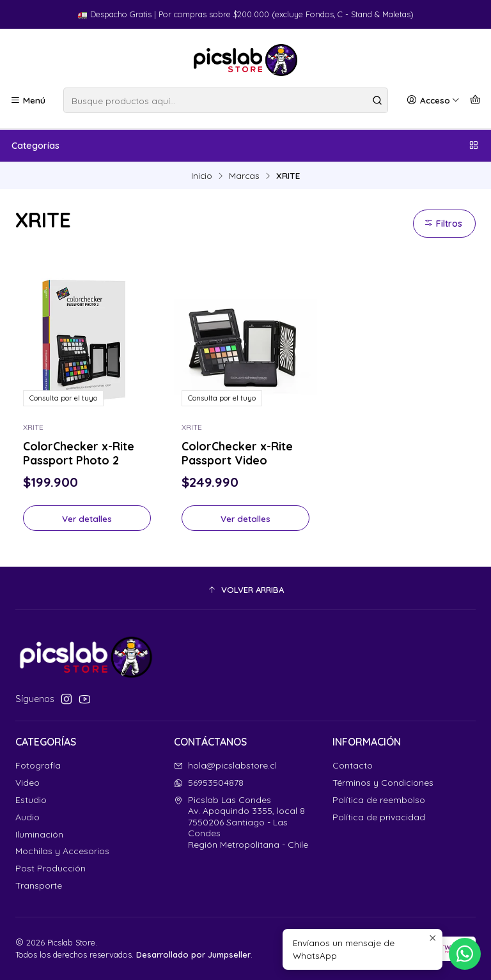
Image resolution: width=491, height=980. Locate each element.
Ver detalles (87, 518)
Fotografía (38, 765)
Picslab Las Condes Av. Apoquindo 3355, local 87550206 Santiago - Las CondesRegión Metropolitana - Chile (241, 822)
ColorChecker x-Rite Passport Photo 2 (79, 453)
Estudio (31, 800)
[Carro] (475, 100)
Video (27, 783)
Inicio (202, 176)
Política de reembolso (379, 800)
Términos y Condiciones (383, 783)
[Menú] (28, 100)
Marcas (244, 176)
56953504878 (209, 783)
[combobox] (226, 100)
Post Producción (51, 868)
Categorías (245, 146)
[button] (245, 590)
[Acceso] (433, 100)
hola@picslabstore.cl (225, 765)
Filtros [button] (443, 224)
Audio (27, 817)
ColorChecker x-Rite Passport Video (237, 453)
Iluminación (39, 834)
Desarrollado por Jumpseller (193, 954)
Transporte (39, 885)
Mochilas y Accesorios (62, 851)
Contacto (353, 765)
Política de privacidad (379, 817)
